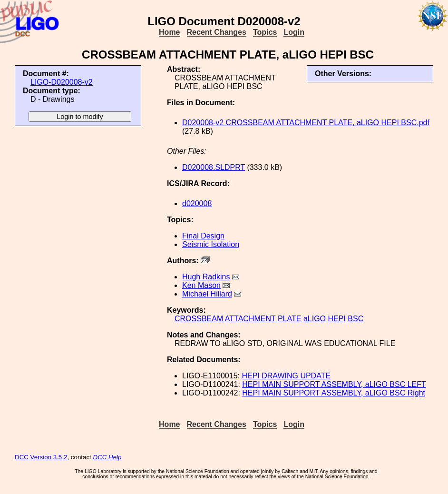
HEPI (336, 319)
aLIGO (315, 319)
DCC (22, 457)
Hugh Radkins (206, 277)
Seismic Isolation (211, 244)
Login (294, 32)
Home (169, 32)
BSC (355, 319)
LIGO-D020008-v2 (62, 82)
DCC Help (107, 457)
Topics (265, 32)
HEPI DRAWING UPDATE (286, 376)
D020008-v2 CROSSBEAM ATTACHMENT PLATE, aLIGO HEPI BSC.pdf (306, 123)
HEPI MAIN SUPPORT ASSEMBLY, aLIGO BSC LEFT (334, 384)
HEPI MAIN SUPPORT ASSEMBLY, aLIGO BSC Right (334, 393)
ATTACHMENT (250, 319)
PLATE (290, 319)
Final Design (203, 236)
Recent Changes (217, 32)
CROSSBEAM (199, 319)
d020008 (197, 203)
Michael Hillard (207, 294)
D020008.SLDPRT (214, 167)
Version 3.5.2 (49, 457)
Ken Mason (201, 285)
